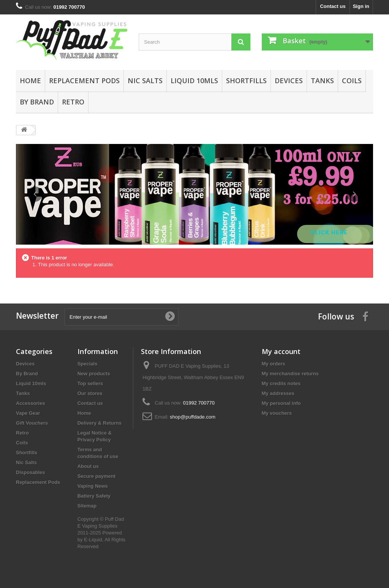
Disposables (31, 472)
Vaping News (93, 486)
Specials (88, 364)
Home (30, 81)
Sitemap (87, 506)
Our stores (90, 393)
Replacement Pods (84, 81)
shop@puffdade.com (193, 417)
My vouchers (277, 413)
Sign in (361, 6)
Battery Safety (94, 496)
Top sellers (90, 383)
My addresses (278, 393)
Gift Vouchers (32, 423)
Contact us (333, 6)
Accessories (31, 403)
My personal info (281, 403)
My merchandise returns (290, 374)
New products (94, 374)
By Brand (37, 102)
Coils (352, 81)
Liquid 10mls (194, 81)
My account (281, 351)
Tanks (322, 81)
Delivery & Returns (100, 423)
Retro (73, 102)
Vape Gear (28, 413)
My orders (274, 364)
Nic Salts (145, 81)
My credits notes (281, 383)
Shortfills (246, 81)
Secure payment (96, 476)
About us (88, 466)
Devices (289, 81)
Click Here (330, 232)
